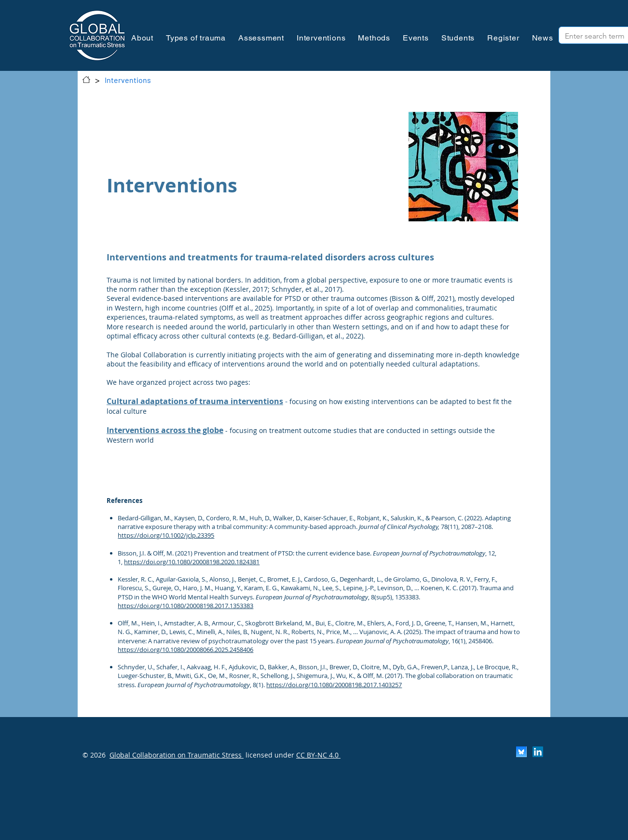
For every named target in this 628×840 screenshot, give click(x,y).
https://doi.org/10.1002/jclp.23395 (166, 535)
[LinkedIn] (538, 752)
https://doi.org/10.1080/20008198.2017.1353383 (185, 606)
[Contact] (86, 80)
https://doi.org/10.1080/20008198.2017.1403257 (334, 685)
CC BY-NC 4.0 (318, 755)
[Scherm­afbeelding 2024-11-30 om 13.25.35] (521, 752)
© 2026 (94, 755)
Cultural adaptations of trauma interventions (195, 401)
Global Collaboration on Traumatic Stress (177, 755)
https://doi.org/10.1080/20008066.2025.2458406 (185, 650)
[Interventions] (128, 80)
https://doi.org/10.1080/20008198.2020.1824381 (192, 562)
